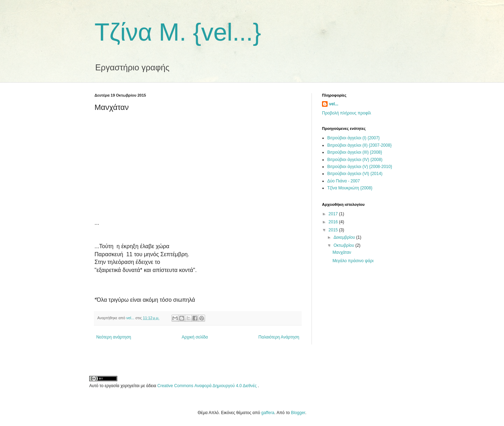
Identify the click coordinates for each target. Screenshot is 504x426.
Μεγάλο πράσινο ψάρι (353, 261)
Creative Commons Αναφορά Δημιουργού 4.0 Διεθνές (208, 386)
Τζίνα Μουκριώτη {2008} (350, 188)
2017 (334, 214)
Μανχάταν (342, 252)
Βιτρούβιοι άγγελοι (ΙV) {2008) (355, 160)
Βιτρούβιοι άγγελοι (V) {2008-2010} (360, 167)
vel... (334, 104)
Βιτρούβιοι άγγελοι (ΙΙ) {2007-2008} (359, 145)
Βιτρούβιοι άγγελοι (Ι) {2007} (353, 138)
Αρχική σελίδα (195, 337)
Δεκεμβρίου (345, 237)
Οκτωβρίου (344, 245)
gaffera (268, 413)
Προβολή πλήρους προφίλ (346, 113)
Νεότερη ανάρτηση (114, 337)
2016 (334, 222)
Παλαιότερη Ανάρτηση (279, 337)
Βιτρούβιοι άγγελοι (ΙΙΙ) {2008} (355, 152)
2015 (334, 230)
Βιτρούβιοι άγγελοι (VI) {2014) (355, 174)
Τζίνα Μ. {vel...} (178, 32)
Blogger (298, 413)
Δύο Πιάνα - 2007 (344, 181)
